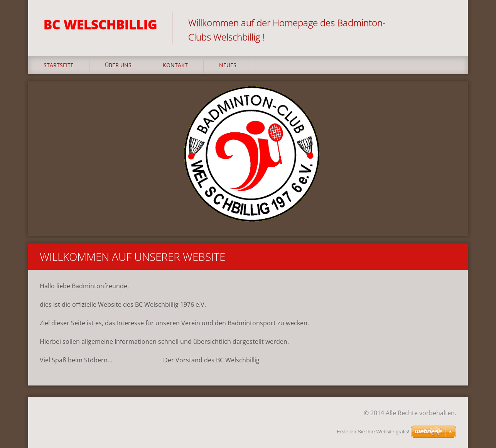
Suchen (448, 22)
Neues (228, 65)
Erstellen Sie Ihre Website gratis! (373, 432)
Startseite (59, 65)
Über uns (118, 65)
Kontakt (175, 65)
